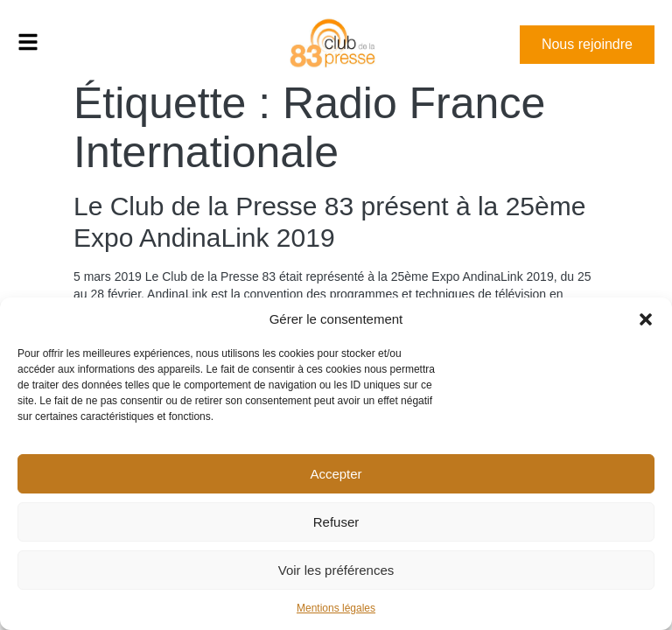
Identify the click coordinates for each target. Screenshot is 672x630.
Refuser (336, 522)
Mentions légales (336, 608)
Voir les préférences (336, 570)
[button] (646, 319)
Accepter (336, 474)
